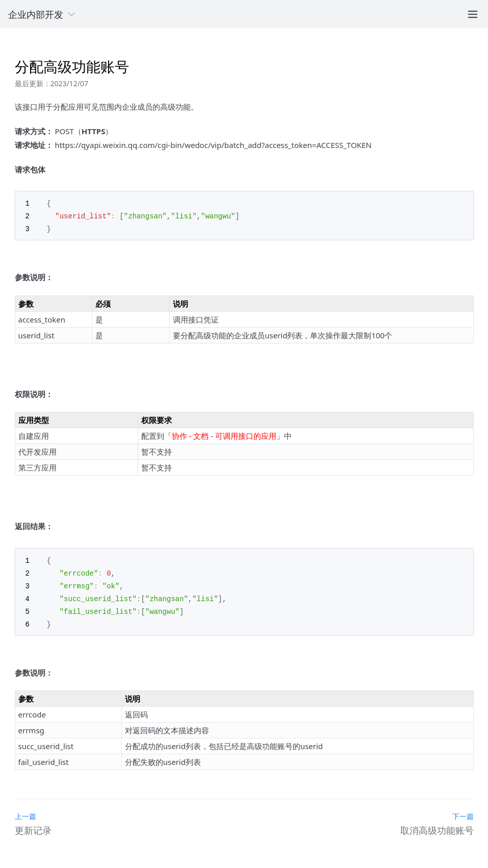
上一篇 (25, 812)
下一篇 (463, 812)
